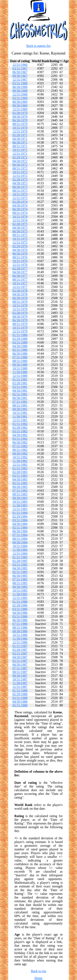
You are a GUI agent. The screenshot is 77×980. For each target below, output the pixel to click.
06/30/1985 (20, 576)
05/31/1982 (20, 439)
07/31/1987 (20, 668)
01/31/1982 (20, 424)
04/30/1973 (20, 183)
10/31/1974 (20, 217)
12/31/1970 (20, 131)
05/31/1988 (20, 705)
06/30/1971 (20, 142)
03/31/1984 (20, 520)
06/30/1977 (20, 276)
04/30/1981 (20, 391)
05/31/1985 (20, 572)
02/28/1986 (20, 605)
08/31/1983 (20, 494)
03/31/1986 (20, 609)
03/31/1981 (20, 387)
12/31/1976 (20, 265)
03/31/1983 (20, 476)
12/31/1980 (20, 376)
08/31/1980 (20, 361)
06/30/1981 (20, 398)
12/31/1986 (20, 642)
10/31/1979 (20, 328)
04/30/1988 (20, 702)
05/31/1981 (20, 394)
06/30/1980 (20, 354)
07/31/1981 (20, 402)
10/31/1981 (20, 413)
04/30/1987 (20, 657)
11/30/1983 (20, 505)
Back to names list (39, 46)
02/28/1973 (20, 179)
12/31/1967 (20, 80)
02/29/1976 (20, 246)
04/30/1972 (20, 161)
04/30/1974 (20, 205)
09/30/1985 (20, 587)
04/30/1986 (20, 613)
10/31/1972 (20, 172)
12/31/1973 (20, 198)
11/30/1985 (20, 594)
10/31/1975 (20, 239)
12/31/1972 (20, 176)
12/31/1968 (20, 94)
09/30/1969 (20, 105)
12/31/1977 (20, 287)
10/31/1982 (20, 457)
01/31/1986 (20, 602)
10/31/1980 (20, 368)
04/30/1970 (20, 117)
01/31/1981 (20, 379)
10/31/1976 (20, 261)
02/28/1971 (20, 135)
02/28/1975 (20, 224)
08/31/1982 (20, 450)
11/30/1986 (20, 639)
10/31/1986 (20, 635)
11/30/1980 (20, 372)
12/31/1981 (20, 420)
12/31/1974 (20, 220)
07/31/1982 (20, 446)
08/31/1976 (20, 257)
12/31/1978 (20, 309)
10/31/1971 (20, 150)
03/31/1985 (20, 565)
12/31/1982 (20, 465)
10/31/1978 (20, 305)
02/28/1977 (20, 268)
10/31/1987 (20, 679)
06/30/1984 (20, 531)
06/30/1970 (20, 120)
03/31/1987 (20, 653)
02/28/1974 (20, 202)
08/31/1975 (20, 235)
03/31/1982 (20, 431)
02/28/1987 (20, 650)
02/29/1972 (20, 157)
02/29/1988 (20, 694)
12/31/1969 (20, 109)
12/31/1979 (20, 331)
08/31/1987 (20, 672)
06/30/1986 (20, 620)
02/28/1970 (20, 113)
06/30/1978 (20, 298)
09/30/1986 (20, 631)
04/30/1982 (20, 435)
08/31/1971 (20, 146)
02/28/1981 (20, 383)
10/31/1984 (20, 546)
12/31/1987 (20, 687)
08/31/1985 (20, 583)
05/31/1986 (20, 616)
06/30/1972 (20, 165)
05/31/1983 (20, 483)
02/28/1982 (20, 428)
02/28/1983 (20, 472)
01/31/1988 (20, 690)
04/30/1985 (20, 568)
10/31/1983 (20, 502)
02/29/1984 (20, 516)
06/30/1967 (20, 72)
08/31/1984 (20, 539)
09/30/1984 (20, 542)
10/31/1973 (20, 194)
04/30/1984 (20, 524)
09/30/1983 (20, 498)
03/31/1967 (20, 68)
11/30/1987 (20, 683)
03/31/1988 (20, 698)
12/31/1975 (20, 242)
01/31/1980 (20, 335)
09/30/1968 (20, 91)
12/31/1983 (20, 509)
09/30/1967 (20, 76)
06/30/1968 (20, 87)
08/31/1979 (20, 324)
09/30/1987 (20, 676)
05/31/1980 (20, 350)
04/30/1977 (20, 272)
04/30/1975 (20, 228)
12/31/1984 (20, 553)
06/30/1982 (20, 442)
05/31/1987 (20, 661)
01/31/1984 (20, 513)
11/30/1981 (20, 416)
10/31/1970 (20, 128)
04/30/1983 (20, 479)
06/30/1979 (20, 320)
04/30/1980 (20, 346)
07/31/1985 (20, 579)
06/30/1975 (20, 231)
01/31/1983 (20, 468)
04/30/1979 (20, 316)
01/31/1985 (20, 557)
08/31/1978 (20, 302)
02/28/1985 (20, 561)
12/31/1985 (20, 598)
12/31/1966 (20, 65)
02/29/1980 (20, 339)
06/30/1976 (20, 254)
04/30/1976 (20, 250)
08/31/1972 (20, 168)
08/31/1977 (20, 279)
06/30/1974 (20, 209)
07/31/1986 (20, 624)
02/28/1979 (20, 313)
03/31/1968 (20, 83)
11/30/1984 (20, 550)
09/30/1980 (20, 365)
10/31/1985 (20, 590)
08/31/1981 (20, 405)
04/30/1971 (20, 139)
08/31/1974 (20, 213)
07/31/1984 (20, 535)
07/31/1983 (20, 491)
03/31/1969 (20, 98)
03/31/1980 (20, 342)
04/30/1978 (20, 294)
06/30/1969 (20, 102)
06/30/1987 (20, 665)
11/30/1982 (20, 461)
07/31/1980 (20, 357)
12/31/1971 (20, 154)
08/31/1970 (20, 124)
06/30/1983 (20, 487)
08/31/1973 (20, 191)
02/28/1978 (20, 291)
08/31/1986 (20, 628)
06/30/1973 (20, 187)
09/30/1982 (20, 453)
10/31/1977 (20, 283)
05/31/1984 (20, 528)
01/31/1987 (20, 646)
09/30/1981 (20, 409)
